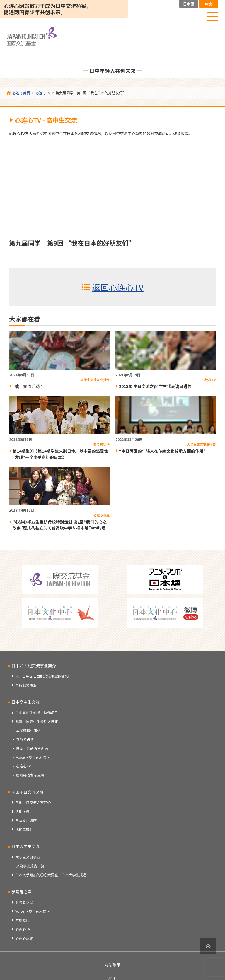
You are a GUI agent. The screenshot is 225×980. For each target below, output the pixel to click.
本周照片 (22, 920)
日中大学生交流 (25, 846)
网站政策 (113, 964)
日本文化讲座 (26, 820)
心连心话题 (24, 938)
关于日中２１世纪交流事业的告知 (42, 676)
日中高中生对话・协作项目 (37, 713)
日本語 (189, 4)
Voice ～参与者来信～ (33, 911)
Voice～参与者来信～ (33, 757)
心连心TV (23, 766)
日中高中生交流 (25, 702)
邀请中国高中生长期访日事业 (38, 721)
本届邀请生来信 (28, 731)
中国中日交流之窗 (27, 792)
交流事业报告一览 (30, 866)
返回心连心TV (118, 287)
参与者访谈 (25, 739)
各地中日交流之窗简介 (33, 803)
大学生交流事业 (28, 857)
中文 (209, 4)
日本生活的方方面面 (32, 748)
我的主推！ (24, 829)
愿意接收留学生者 (30, 775)
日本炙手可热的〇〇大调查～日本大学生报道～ (53, 875)
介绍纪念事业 (26, 685)
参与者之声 (21, 892)
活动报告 (22, 812)
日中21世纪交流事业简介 (34, 666)
